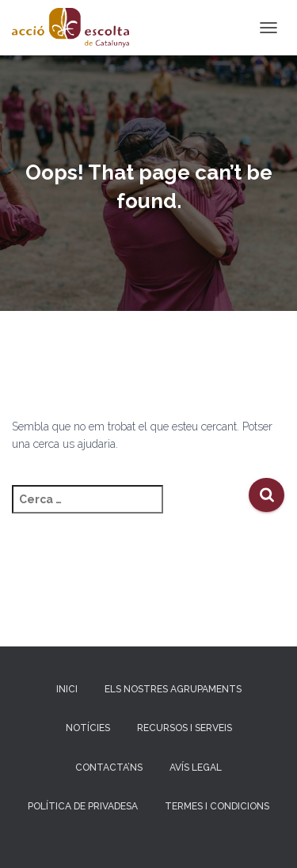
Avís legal (196, 768)
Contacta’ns (109, 768)
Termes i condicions (217, 806)
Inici (67, 689)
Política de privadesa (83, 806)
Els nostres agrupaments (173, 689)
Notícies (88, 728)
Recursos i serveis (185, 728)
